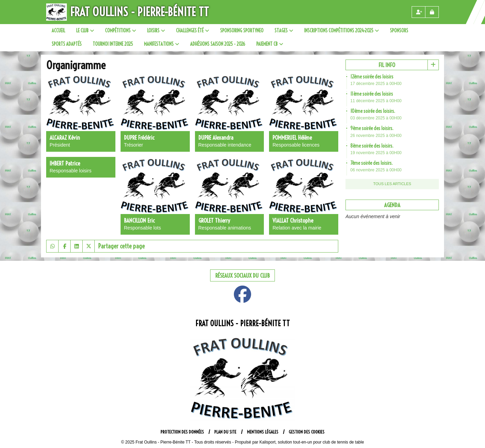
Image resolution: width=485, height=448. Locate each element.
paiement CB (270, 44)
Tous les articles (392, 184)
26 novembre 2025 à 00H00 (376, 136)
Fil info (387, 65)
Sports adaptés (67, 44)
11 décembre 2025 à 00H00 (376, 101)
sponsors (399, 31)
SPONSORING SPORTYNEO (242, 31)
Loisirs (156, 31)
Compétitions (121, 31)
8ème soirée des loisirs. (372, 146)
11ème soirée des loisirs (372, 94)
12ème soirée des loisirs (372, 77)
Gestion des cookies (307, 432)
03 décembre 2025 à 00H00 (376, 118)
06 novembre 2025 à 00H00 (376, 170)
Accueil (58, 31)
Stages (284, 31)
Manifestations (162, 44)
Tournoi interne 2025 (113, 44)
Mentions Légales (263, 432)
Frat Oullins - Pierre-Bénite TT (140, 12)
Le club (85, 31)
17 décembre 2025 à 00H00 (376, 84)
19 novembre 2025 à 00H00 (376, 153)
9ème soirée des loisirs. (372, 128)
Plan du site (225, 432)
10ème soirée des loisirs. (373, 111)
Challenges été (193, 31)
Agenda (392, 205)
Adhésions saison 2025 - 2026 (218, 44)
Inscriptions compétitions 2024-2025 (342, 31)
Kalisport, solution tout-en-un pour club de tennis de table (312, 442)
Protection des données (182, 432)
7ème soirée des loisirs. (372, 163)
